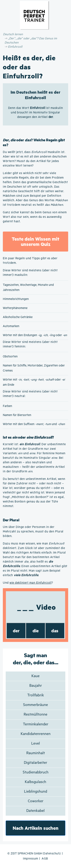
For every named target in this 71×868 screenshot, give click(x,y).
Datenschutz (52, 854)
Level (36, 744)
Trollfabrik (36, 695)
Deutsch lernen (13, 34)
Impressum (31, 859)
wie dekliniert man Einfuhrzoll (30, 583)
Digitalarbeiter (35, 763)
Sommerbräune (35, 705)
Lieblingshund (36, 792)
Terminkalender (36, 724)
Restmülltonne (35, 715)
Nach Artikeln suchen (36, 828)
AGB (45, 859)
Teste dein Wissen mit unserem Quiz (35, 241)
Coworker (36, 801)
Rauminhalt (36, 753)
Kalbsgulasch (35, 782)
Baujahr (36, 686)
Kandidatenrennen (36, 734)
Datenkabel (35, 811)
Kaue (35, 676)
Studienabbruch (36, 772)
